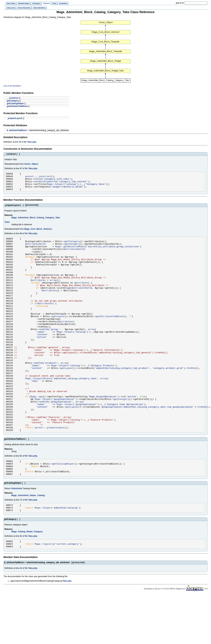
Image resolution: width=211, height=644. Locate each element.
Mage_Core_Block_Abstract (38, 233)
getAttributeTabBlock (17, 106)
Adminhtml (17, 535)
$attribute (81, 296)
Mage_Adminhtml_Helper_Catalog (28, 541)
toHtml (192, 398)
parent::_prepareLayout (50, 470)
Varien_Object (31, 164)
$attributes (38, 293)
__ (83, 187)
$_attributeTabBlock (17, 130)
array (53, 293)
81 (21, 499)
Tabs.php (32, 142)
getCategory (13, 101)
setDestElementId (46, 183)
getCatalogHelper (15, 103)
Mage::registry (44, 592)
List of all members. (12, 86)
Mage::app (37, 433)
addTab (44, 352)
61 (21, 584)
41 (21, 618)
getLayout (59, 336)
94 (21, 238)
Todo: (7, 226)
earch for (180, 3)
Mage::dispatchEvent (38, 411)
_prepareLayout (14, 118)
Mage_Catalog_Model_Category (27, 579)
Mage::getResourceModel (70, 253)
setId (38, 180)
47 (21, 168)
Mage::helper (55, 187)
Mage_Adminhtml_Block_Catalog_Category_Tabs (36, 222)
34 (20, 142)
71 (21, 546)
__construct (13, 98)
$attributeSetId (35, 249)
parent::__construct (38, 177)
